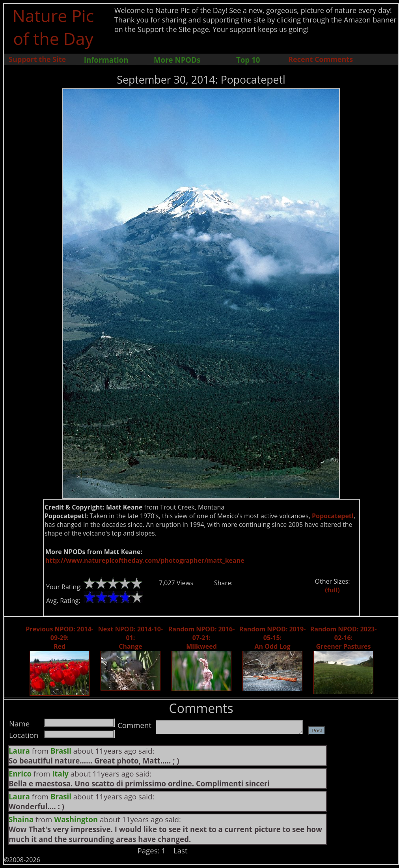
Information (106, 60)
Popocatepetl (333, 516)
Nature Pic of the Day (53, 27)
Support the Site (37, 59)
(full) (332, 590)
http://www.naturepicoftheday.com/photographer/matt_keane (145, 560)
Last (181, 850)
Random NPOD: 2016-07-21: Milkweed (202, 638)
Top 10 (248, 60)
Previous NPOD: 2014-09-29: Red (59, 638)
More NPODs (177, 60)
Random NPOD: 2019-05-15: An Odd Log (273, 638)
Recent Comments (321, 59)
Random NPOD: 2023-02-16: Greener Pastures (344, 638)
